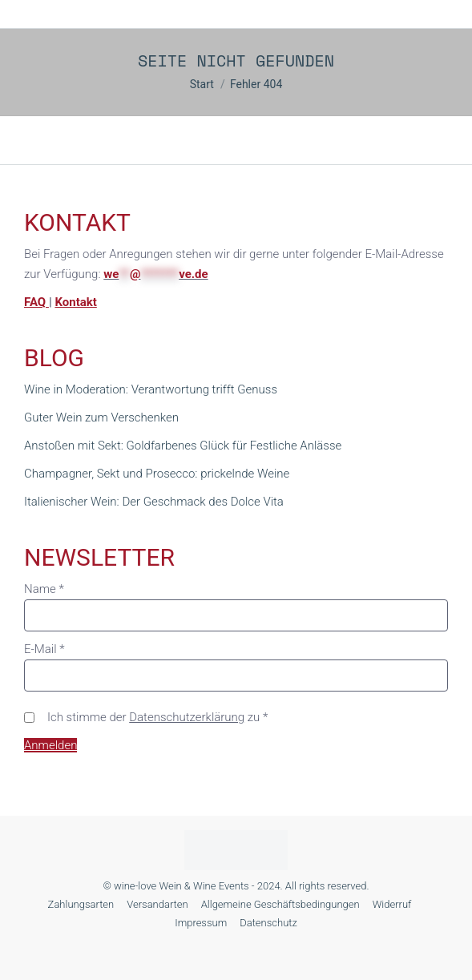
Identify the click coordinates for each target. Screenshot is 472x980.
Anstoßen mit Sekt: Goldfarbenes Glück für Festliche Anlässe (183, 446)
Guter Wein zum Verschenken (101, 417)
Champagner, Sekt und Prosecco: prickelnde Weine (157, 474)
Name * (44, 589)
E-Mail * (44, 649)
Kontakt (75, 302)
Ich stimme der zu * (157, 717)
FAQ (36, 302)
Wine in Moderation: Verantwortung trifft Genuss (151, 389)
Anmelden (50, 745)
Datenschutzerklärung (187, 717)
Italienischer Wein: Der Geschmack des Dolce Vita (154, 502)
